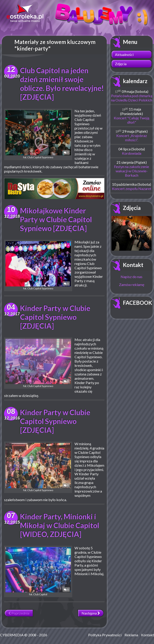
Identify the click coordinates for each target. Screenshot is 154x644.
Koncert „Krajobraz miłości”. (132, 138)
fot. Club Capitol (38, 571)
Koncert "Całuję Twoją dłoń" (132, 120)
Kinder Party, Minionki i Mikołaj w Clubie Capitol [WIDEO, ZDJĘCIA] (60, 525)
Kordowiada (132, 153)
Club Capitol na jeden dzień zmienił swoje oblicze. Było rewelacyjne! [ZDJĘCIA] (62, 84)
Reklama (131, 635)
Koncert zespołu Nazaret (132, 189)
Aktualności (124, 54)
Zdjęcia (121, 64)
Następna (91, 613)
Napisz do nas (132, 277)
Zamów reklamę (132, 285)
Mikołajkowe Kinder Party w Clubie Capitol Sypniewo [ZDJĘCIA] (56, 219)
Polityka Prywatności (105, 635)
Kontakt (133, 265)
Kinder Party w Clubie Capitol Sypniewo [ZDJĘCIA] (55, 317)
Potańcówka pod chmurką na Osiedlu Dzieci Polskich (132, 98)
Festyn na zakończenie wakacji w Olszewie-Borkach (132, 171)
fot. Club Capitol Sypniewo (38, 134)
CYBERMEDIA (12, 635)
